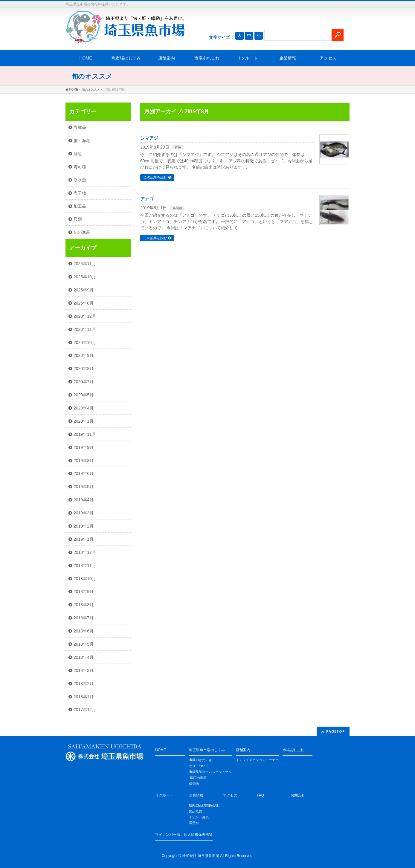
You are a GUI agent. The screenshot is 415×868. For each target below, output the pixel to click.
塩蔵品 (80, 127)
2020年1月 (84, 421)
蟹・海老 (82, 140)
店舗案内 (167, 58)
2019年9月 (84, 447)
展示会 (194, 823)
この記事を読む (155, 177)
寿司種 (177, 208)
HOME (86, 58)
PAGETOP (336, 731)
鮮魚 (178, 147)
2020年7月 (84, 382)
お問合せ (298, 795)
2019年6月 (84, 473)
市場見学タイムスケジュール (210, 772)
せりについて (199, 766)
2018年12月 (85, 552)
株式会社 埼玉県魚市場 (200, 856)
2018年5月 (84, 644)
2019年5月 (84, 487)
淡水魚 (80, 180)
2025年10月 (85, 277)
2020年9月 (84, 355)
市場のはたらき (200, 760)
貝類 (78, 219)
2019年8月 (84, 461)
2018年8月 (84, 605)
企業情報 (288, 58)
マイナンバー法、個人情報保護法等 (184, 835)
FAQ (260, 795)
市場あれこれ (207, 58)
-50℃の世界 (198, 778)
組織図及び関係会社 (204, 805)
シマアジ (149, 138)
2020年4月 (84, 408)
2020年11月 (85, 329)
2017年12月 (85, 710)
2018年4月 (84, 657)
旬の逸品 (82, 232)
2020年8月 (84, 369)
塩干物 (80, 193)
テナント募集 (199, 817)
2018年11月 (85, 566)
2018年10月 (85, 579)
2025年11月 (85, 264)
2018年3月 (84, 670)
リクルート (247, 58)
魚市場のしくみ (126, 58)
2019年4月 (84, 500)
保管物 (194, 784)
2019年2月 (84, 526)
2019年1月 (84, 539)
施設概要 (196, 811)
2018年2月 (84, 684)
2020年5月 (84, 395)
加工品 (80, 206)
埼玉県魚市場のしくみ (207, 750)
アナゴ (147, 199)
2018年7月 (84, 618)
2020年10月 (85, 343)
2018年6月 (84, 631)
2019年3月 (84, 513)
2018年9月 (84, 592)
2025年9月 (84, 290)
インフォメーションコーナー (257, 760)
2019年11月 (85, 434)
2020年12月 (85, 316)
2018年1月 (84, 697)
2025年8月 (84, 303)
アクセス (328, 58)
